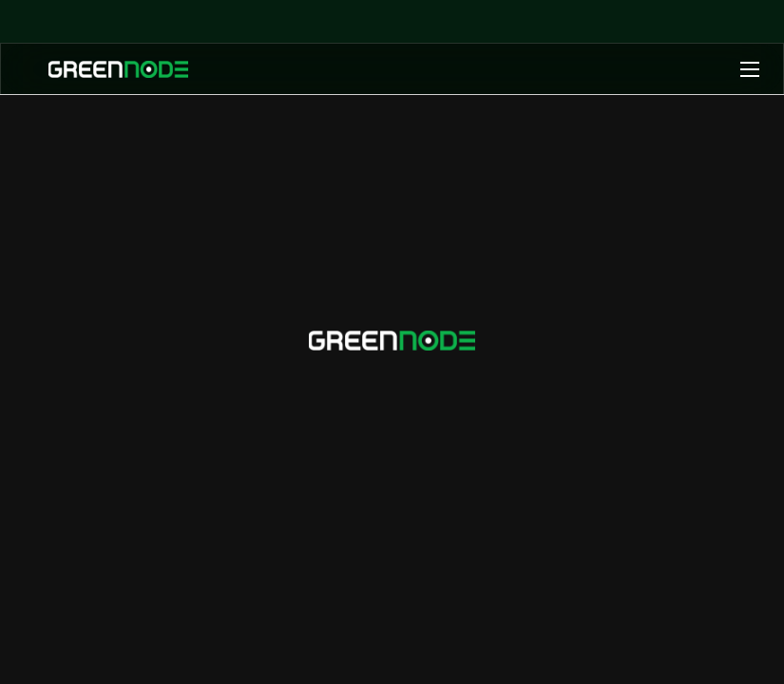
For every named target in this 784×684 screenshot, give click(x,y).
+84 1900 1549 (392, 396)
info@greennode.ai (473, 368)
